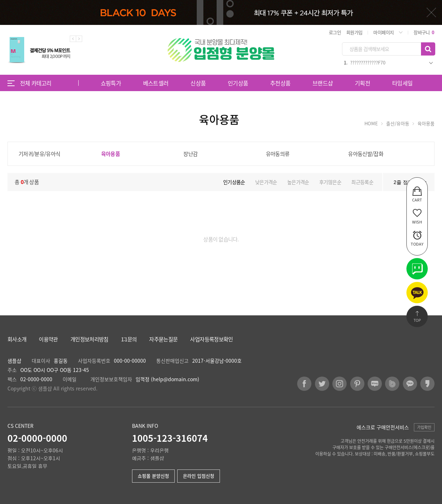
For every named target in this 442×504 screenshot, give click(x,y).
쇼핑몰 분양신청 (153, 476)
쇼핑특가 (111, 83)
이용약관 (48, 339)
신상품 (198, 83)
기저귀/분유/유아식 (40, 154)
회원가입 (354, 32)
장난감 (190, 154)
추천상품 (280, 83)
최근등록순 (362, 182)
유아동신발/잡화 (366, 154)
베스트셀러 (156, 83)
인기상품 (238, 83)
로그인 (335, 32)
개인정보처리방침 (90, 339)
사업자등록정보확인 (211, 339)
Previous (73, 39)
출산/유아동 (398, 123)
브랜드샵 (323, 83)
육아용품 (111, 154)
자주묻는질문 (163, 339)
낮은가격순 (266, 182)
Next (79, 39)
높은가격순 (298, 182)
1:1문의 (129, 339)
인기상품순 (234, 182)
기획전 (362, 83)
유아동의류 (278, 154)
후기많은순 (330, 182)
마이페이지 (383, 32)
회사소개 (17, 339)
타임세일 (402, 83)
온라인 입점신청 (199, 476)
